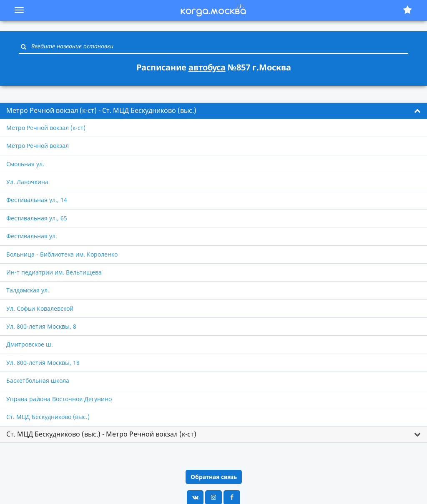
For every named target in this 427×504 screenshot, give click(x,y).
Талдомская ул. (28, 290)
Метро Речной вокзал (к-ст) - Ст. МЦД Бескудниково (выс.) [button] (101, 110)
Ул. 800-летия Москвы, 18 (43, 363)
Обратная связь (214, 477)
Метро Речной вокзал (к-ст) (46, 128)
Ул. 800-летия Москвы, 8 (41, 326)
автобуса (207, 67)
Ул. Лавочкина (27, 182)
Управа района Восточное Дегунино (59, 399)
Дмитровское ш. (30, 344)
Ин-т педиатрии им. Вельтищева (54, 272)
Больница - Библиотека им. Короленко (62, 254)
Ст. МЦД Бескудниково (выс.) (48, 417)
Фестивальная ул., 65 (37, 218)
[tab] (213, 111)
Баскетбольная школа (38, 380)
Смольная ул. (25, 164)
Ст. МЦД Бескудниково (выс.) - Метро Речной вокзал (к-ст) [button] (101, 434)
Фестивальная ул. (32, 236)
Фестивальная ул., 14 (37, 200)
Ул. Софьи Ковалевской (40, 308)
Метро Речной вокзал (38, 146)
